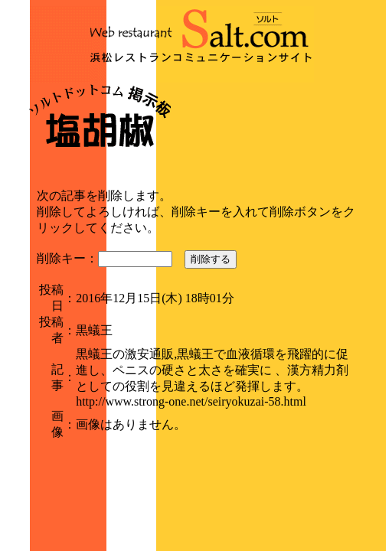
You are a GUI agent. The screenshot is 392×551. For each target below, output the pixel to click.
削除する (211, 259)
